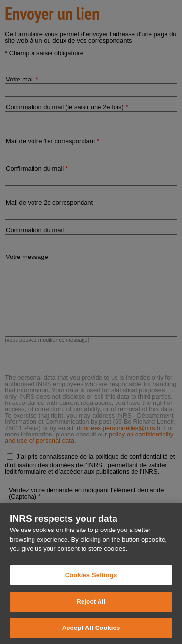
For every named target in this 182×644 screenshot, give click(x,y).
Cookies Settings (91, 582)
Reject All (91, 608)
